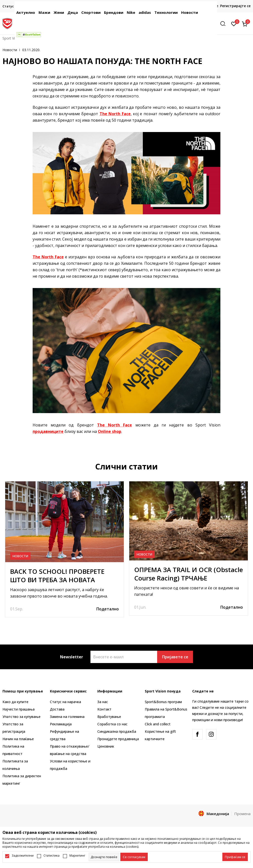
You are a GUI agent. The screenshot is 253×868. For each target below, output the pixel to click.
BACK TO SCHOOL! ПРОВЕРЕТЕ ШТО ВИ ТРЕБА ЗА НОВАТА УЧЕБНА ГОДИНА (57, 580)
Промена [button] (242, 814)
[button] (225, 24)
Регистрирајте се (235, 6)
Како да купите (15, 702)
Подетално (108, 609)
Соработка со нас (112, 724)
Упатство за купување (21, 717)
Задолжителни (23, 856)
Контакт (104, 709)
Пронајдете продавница (118, 739)
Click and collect (158, 724)
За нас (103, 702)
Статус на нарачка (65, 702)
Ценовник (106, 746)
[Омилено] (234, 23)
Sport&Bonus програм (163, 702)
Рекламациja (61, 724)
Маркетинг (77, 856)
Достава (57, 709)
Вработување (109, 717)
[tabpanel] (64, 549)
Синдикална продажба (117, 731)
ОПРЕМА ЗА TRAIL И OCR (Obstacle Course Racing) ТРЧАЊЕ (189, 574)
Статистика (52, 856)
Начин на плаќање (18, 739)
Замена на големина (67, 717)
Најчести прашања (19, 709)
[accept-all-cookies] (235, 857)
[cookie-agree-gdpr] (134, 857)
